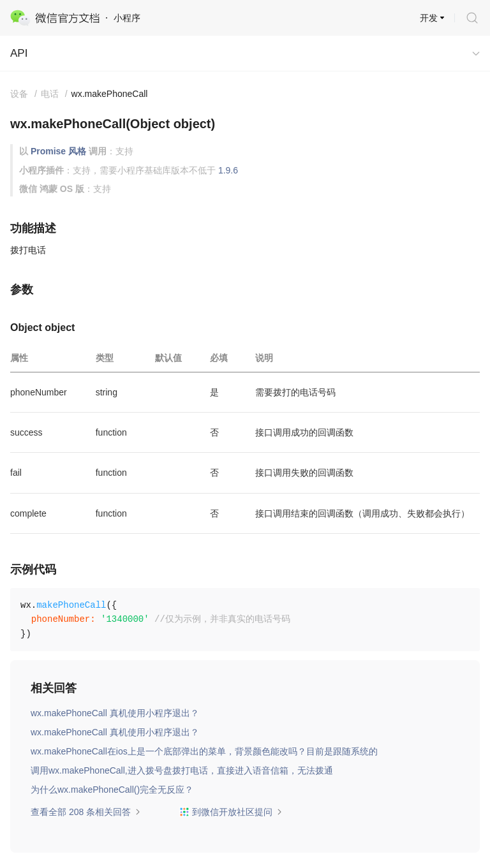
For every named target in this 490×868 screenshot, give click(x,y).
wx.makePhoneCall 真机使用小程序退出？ (115, 713)
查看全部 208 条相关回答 (86, 812)
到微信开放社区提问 (231, 812)
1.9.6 (228, 170)
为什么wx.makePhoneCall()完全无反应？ (112, 790)
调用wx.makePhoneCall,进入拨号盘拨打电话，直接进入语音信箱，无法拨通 (182, 770)
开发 (429, 18)
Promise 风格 (58, 151)
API (19, 53)
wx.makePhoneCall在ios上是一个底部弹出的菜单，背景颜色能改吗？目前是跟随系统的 (204, 751)
